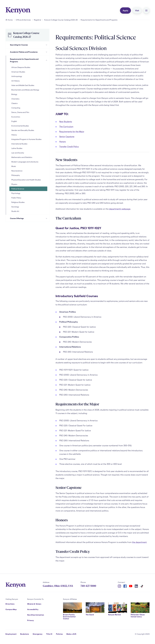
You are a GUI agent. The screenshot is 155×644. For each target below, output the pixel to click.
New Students (66, 121)
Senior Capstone (67, 136)
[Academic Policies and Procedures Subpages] (47, 52)
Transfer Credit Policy (69, 146)
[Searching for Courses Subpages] (47, 45)
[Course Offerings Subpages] (47, 218)
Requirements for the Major (72, 131)
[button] (146, 10)
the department (139, 542)
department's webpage (120, 209)
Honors (62, 141)
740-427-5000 (88, 586)
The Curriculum (66, 126)
